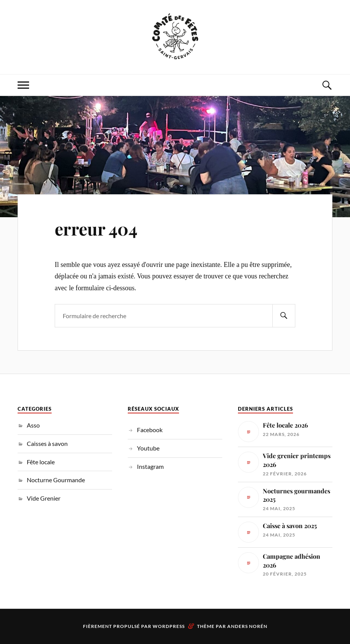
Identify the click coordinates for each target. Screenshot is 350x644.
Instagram (150, 466)
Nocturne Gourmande (56, 480)
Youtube (148, 448)
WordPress (169, 626)
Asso (33, 425)
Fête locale (41, 462)
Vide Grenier (44, 498)
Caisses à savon (47, 443)
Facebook (150, 430)
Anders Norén (247, 626)
